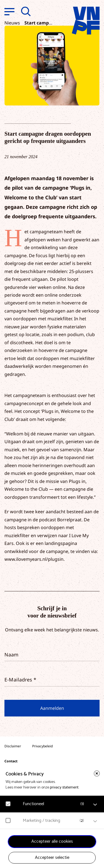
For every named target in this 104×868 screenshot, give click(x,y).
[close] (97, 773)
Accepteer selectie (52, 858)
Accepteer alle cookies (52, 841)
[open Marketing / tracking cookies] (95, 821)
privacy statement (64, 788)
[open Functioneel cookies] (95, 805)
